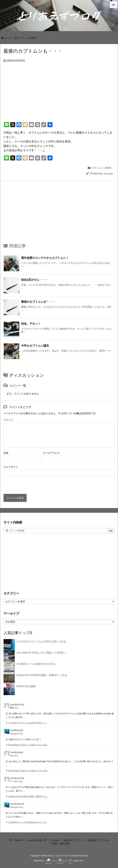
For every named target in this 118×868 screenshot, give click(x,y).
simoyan (108, 174)
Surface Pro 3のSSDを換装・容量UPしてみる (42, 675)
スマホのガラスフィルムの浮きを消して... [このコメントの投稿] (27, 723)
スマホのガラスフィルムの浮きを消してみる (41, 642)
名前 (6, 453)
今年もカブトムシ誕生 (35, 346)
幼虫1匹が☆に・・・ (34, 280)
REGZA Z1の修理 (26, 686)
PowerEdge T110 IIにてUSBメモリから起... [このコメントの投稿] (28, 745)
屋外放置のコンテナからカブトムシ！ (45, 258)
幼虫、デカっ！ (31, 324)
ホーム (8, 38)
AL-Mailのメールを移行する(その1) (36, 664)
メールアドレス (51, 453)
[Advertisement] (59, 96)
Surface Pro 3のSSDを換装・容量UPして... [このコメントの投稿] (28, 796)
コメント (8, 420)
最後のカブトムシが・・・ (38, 302)
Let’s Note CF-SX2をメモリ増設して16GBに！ (42, 653)
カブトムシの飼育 (27, 38)
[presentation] (27, 485)
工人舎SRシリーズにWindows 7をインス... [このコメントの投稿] (28, 822)
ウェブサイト (11, 467)
